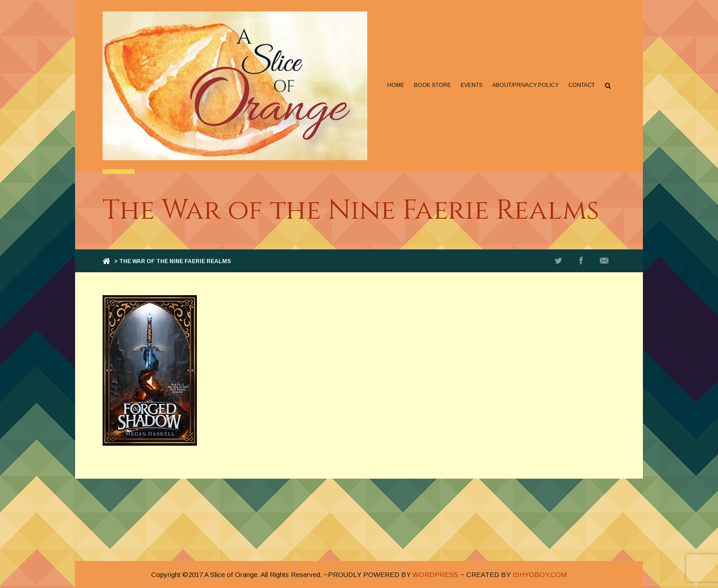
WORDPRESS (435, 575)
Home (396, 85)
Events (472, 85)
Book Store (432, 85)
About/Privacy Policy (525, 85)
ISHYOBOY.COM (540, 575)
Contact (582, 85)
